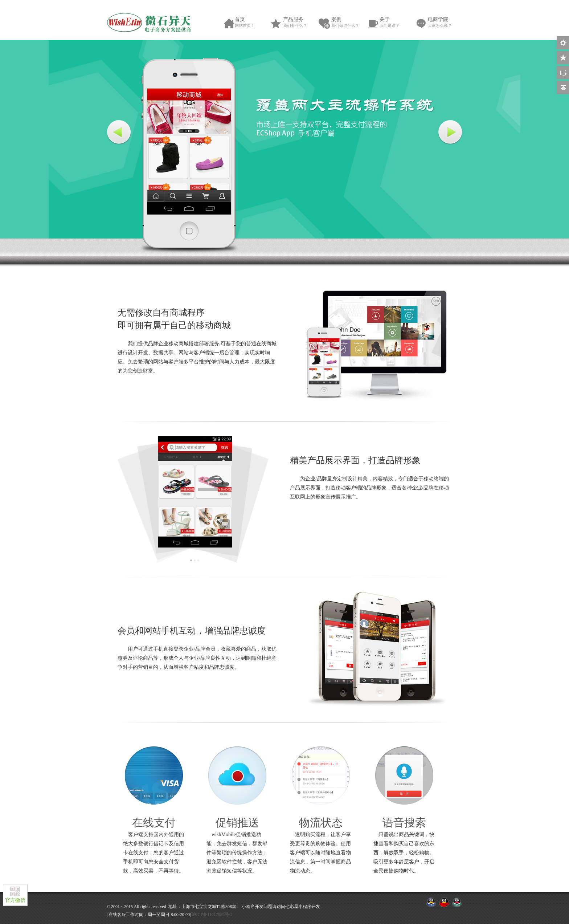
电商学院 (444, 23)
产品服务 (299, 23)
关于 (396, 23)
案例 (348, 23)
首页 (251, 23)
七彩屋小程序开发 (303, 907)
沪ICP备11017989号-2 (212, 915)
